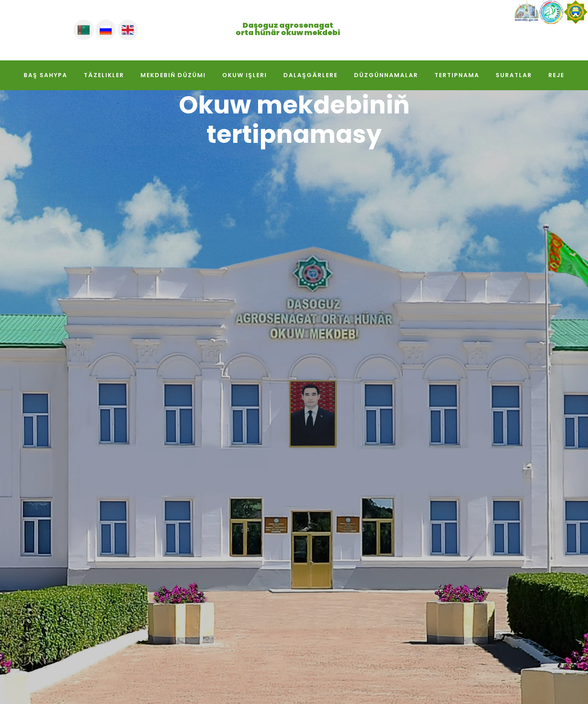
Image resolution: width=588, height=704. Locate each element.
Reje (556, 75)
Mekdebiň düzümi (173, 75)
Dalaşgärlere (311, 75)
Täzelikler (104, 75)
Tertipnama (457, 75)
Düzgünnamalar (386, 75)
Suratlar (514, 75)
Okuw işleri (245, 75)
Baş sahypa (46, 75)
